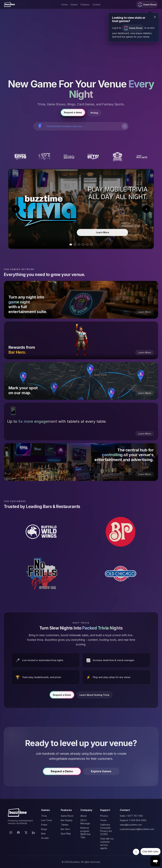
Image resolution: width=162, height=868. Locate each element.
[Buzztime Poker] (118, 157)
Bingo (44, 829)
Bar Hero (65, 829)
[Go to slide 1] (71, 244)
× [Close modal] (155, 17)
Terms (103, 820)
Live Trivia (46, 820)
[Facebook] (18, 833)
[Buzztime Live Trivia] (45, 157)
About (83, 816)
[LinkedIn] (34, 833)
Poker (44, 825)
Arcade (45, 838)
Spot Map (66, 834)
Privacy (104, 816)
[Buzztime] (10, 4)
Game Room (67, 816)
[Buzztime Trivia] (20, 157)
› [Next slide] (146, 209)
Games (74, 5)
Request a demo (73, 112)
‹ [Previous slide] (16, 209)
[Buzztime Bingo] (69, 157)
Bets (43, 834)
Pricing (94, 113)
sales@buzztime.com (131, 825)
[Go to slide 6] (91, 244)
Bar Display (67, 820)
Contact (96, 5)
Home (65, 5)
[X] (26, 833)
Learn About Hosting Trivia (94, 697)
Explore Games (101, 773)
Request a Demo (62, 697)
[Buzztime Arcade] (142, 157)
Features (85, 5)
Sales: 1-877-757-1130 (131, 816)
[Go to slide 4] (83, 244)
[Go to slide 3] (79, 244)
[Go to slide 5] (87, 244)
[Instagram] (11, 833)
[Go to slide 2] (75, 244)
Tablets (65, 825)
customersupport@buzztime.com (137, 829)
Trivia (44, 816)
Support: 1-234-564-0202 (133, 820)
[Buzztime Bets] (93, 157)
